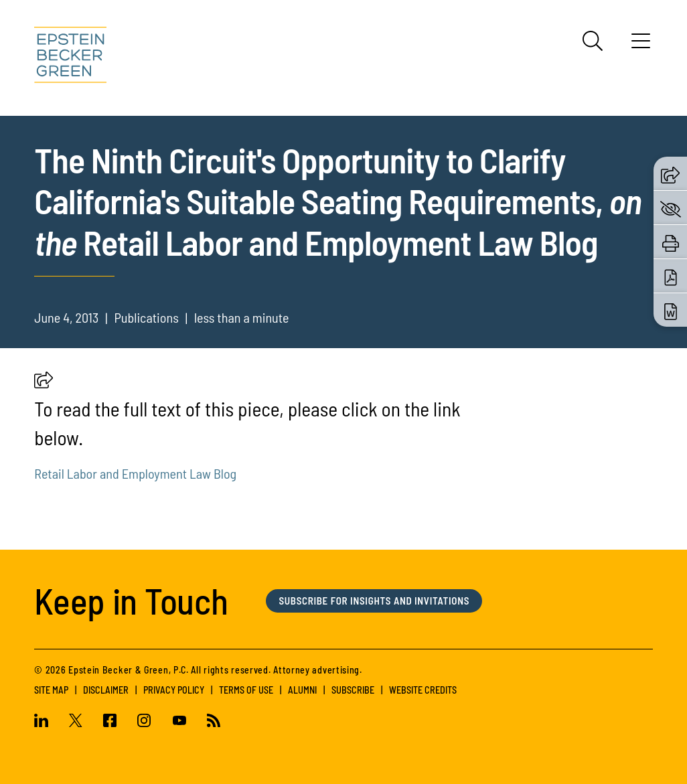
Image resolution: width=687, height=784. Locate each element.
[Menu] (641, 46)
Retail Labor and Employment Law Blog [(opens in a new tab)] (135, 473)
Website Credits (423, 690)
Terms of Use (246, 690)
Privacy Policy (174, 690)
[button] (44, 383)
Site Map (51, 690)
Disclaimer (106, 690)
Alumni (302, 690)
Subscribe (353, 690)
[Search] (593, 41)
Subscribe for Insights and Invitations (374, 601)
